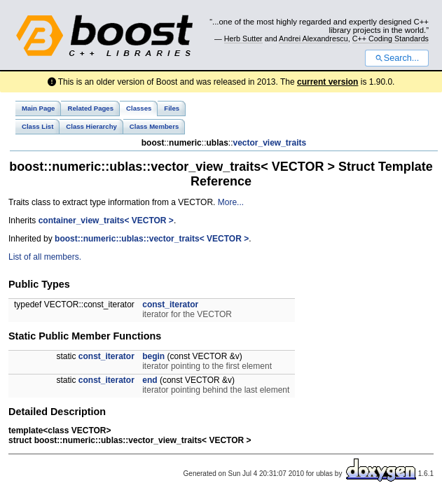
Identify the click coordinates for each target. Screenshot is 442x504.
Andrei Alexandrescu (313, 38)
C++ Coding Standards (391, 38)
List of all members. (45, 257)
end (150, 380)
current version (327, 82)
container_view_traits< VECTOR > (106, 220)
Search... (397, 58)
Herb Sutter (243, 38)
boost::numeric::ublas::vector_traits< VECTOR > (152, 239)
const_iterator (170, 304)
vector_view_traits (269, 143)
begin (153, 356)
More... (231, 202)
